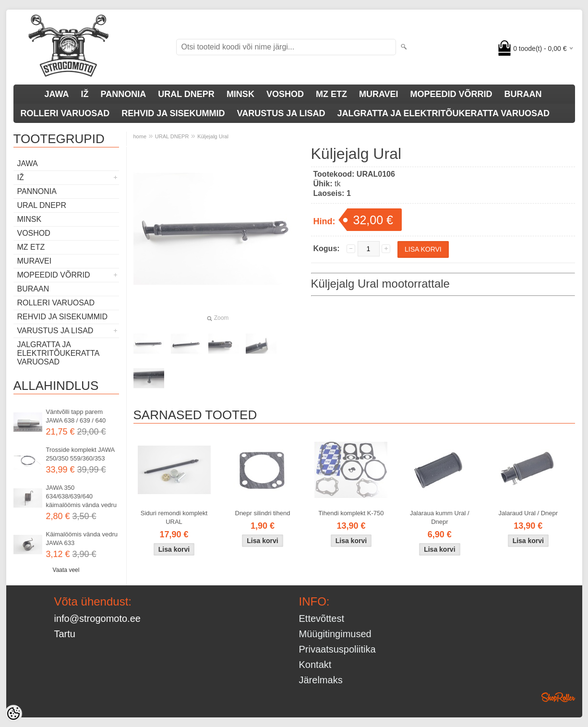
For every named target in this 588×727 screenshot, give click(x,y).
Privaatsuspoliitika (337, 649)
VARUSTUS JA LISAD (281, 113)
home (140, 136)
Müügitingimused (335, 634)
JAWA (57, 94)
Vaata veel (66, 570)
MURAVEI (379, 94)
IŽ (85, 94)
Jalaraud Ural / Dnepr (528, 513)
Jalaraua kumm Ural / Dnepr (440, 517)
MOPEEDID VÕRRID (451, 94)
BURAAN (523, 94)
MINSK (240, 94)
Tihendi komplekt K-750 (351, 513)
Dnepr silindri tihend (263, 513)
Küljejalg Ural (213, 136)
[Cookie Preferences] (13, 714)
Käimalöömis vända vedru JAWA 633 (82, 539)
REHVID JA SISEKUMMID (173, 113)
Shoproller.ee (558, 697)
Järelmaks (321, 680)
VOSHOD (285, 94)
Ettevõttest (322, 618)
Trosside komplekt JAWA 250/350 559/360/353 (80, 454)
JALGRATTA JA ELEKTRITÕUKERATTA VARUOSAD (444, 113)
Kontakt (315, 665)
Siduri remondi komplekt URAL (174, 517)
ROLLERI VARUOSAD (65, 113)
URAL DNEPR (186, 94)
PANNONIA (124, 94)
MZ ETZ (331, 94)
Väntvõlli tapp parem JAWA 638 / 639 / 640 (76, 416)
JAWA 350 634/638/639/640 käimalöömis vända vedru (81, 496)
